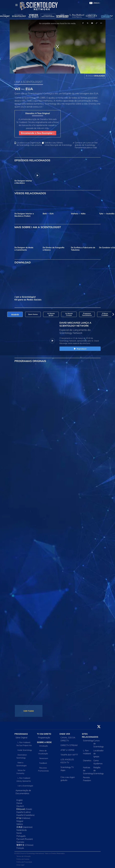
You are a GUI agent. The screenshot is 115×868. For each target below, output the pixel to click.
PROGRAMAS (21, 734)
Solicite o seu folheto (58, 144)
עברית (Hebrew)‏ (23, 818)
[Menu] (16, 5)
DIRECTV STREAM (69, 745)
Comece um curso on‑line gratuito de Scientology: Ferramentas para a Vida (86, 145)
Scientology (88, 740)
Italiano (20, 824)
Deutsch (20, 806)
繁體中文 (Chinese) (25, 845)
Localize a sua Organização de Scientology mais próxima (29, 144)
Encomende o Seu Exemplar (38, 133)
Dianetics (87, 760)
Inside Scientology (25, 750)
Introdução (44, 746)
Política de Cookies (23, 859)
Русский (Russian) (25, 839)
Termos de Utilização (24, 856)
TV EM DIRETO (44, 734)
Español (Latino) (24, 812)
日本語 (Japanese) (25, 827)
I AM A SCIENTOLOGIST (29, 82)
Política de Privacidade (24, 862)
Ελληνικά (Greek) (24, 809)
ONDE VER (65, 734)
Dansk (19, 803)
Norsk (19, 833)
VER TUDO (29, 711)
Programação (44, 738)
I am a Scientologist (25, 786)
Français (20, 848)
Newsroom (44, 758)
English (20, 800)
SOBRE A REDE (44, 742)
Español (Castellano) (26, 815)
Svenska (20, 842)
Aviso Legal (20, 865)
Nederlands (22, 830)
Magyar (20, 821)
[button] (113, 314)
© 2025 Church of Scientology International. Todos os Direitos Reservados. (40, 853)
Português (21, 836)
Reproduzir (80, 349)
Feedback (43, 763)
